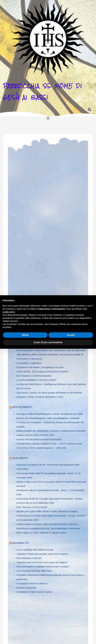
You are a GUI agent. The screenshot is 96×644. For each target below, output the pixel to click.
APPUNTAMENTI (22, 407)
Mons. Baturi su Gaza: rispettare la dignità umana (41, 533)
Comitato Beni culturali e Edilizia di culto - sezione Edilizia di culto (49, 444)
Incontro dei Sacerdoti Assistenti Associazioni (39, 439)
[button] (48, 116)
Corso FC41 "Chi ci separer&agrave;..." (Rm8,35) (41, 448)
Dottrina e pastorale (26, 588)
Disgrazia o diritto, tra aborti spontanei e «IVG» (40, 397)
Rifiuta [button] (25, 335)
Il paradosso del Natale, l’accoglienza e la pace (40, 367)
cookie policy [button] (9, 312)
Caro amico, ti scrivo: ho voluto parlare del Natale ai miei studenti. (49, 393)
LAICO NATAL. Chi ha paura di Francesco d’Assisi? (42, 372)
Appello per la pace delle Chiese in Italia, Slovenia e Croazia (47, 511)
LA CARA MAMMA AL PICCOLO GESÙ (36, 380)
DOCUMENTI (20, 458)
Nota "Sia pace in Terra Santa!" (32, 507)
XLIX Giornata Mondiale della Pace (34, 571)
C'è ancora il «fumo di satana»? (32, 583)
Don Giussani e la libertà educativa (34, 376)
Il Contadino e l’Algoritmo (29, 363)
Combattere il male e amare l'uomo (34, 592)
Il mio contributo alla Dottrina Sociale (35, 550)
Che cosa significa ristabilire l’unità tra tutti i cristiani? (43, 567)
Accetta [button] (71, 335)
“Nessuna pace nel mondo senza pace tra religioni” (42, 562)
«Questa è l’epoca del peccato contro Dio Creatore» (43, 554)
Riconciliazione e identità (29, 558)
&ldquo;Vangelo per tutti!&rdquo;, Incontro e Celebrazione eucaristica (51, 431)
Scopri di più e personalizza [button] (48, 342)
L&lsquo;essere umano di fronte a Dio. (36, 435)
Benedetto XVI (21, 543)
